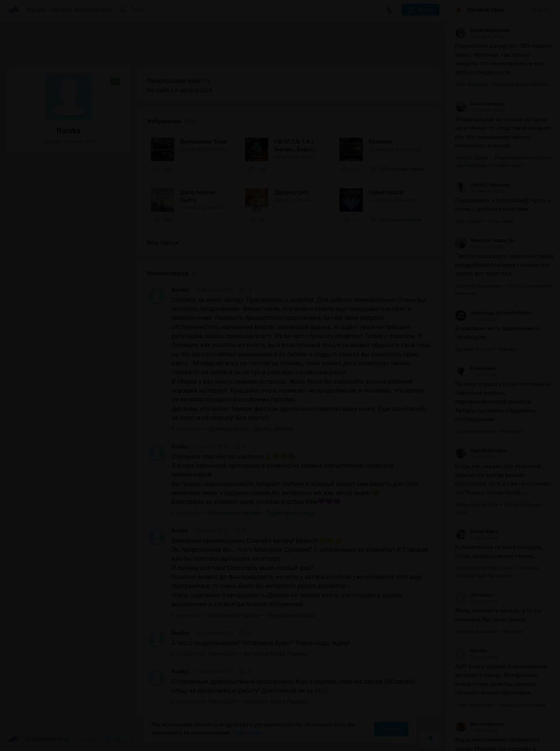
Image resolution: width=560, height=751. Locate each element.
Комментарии (171, 273)
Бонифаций (475, 368)
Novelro (471, 651)
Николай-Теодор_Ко (485, 240)
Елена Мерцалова (482, 30)
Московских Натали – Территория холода (262, 513)
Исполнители (94, 10)
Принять (391, 729)
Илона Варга (477, 532)
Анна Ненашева (480, 104)
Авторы (61, 10)
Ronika (180, 290)
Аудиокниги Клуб (39, 739)
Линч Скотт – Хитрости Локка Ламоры (258, 654)
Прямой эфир (486, 10)
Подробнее (247, 733)
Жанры (37, 10)
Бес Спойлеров (479, 724)
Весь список (166, 243)
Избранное (171, 121)
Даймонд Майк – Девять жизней (251, 429)
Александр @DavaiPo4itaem (493, 313)
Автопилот (475, 595)
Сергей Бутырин (481, 451)
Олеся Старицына (483, 185)
